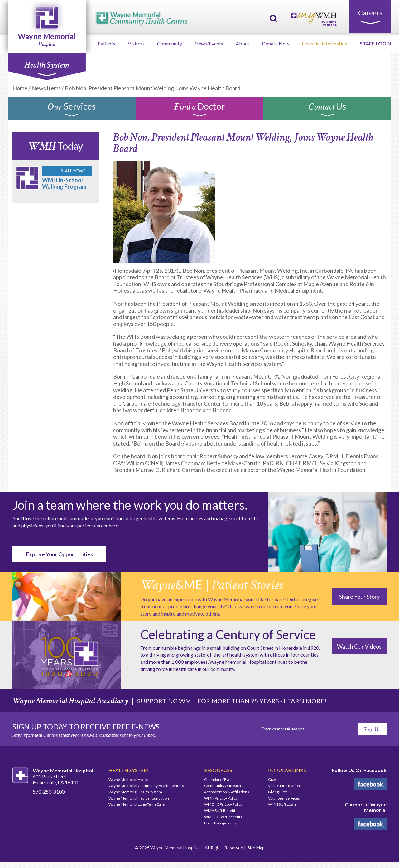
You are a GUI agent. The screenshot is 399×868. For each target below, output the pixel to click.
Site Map (256, 848)
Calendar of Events (220, 779)
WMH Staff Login (282, 804)
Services (72, 110)
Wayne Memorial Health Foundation (139, 798)
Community (170, 43)
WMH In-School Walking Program (64, 183)
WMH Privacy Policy (221, 798)
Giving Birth (278, 792)
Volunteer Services (284, 798)
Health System (47, 68)
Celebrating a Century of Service (228, 634)
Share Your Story (359, 597)
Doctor (199, 110)
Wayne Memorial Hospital (130, 779)
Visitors (136, 43)
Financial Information (324, 43)
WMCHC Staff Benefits (223, 817)
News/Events (209, 43)
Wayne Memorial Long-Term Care (137, 804)
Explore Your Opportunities (59, 554)
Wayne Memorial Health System (135, 792)
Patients (106, 43)
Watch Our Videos (359, 646)
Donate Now (276, 43)
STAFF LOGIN (375, 43)
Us (327, 110)
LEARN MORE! (305, 701)
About (243, 43)
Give (272, 779)
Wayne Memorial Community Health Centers (146, 786)
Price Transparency (220, 823)
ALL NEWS (73, 171)
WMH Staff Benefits (221, 811)
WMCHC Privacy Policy (223, 804)
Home (20, 88)
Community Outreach (223, 786)
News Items (46, 88)
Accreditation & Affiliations (227, 792)
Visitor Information (284, 786)
